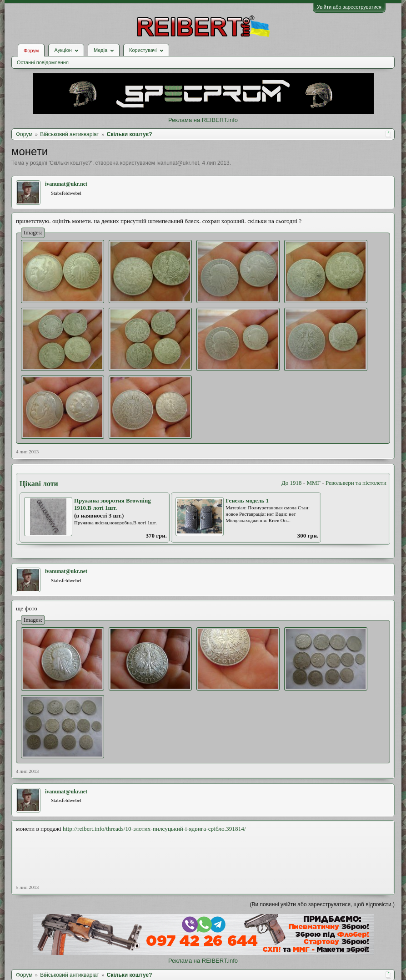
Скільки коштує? (70, 163)
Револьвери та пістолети (356, 483)
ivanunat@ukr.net (178, 163)
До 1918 (292, 483)
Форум (31, 51)
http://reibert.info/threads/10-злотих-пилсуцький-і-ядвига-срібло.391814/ (154, 829)
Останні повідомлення (43, 62)
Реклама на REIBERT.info (203, 120)
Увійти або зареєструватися (349, 7)
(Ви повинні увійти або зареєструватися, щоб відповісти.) (322, 904)
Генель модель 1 (247, 500)
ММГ (313, 483)
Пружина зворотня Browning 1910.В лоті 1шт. (113, 504)
